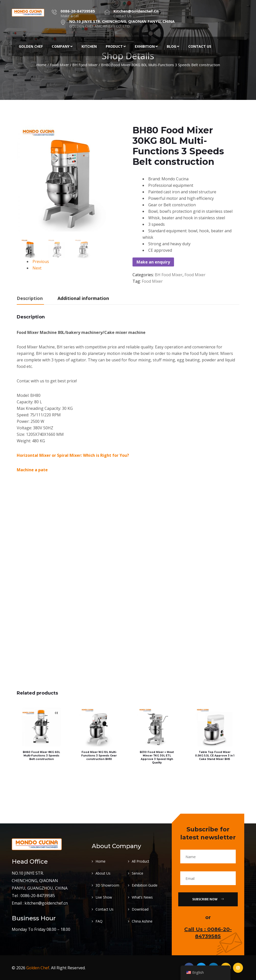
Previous (41, 261)
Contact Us (200, 46)
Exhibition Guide (145, 885)
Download (140, 909)
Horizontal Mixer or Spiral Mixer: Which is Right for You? (73, 455)
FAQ (99, 921)
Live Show (104, 897)
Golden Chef (31, 46)
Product (116, 46)
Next (37, 268)
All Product (140, 861)
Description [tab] (30, 298)
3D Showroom (107, 885)
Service (137, 873)
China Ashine (142, 921)
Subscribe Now (208, 899)
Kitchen (89, 46)
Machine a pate (32, 470)
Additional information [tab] (83, 298)
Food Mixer (59, 65)
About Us (103, 873)
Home (41, 65)
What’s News (142, 897)
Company (62, 46)
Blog (173, 46)
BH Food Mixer (85, 65)
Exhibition (146, 46)
